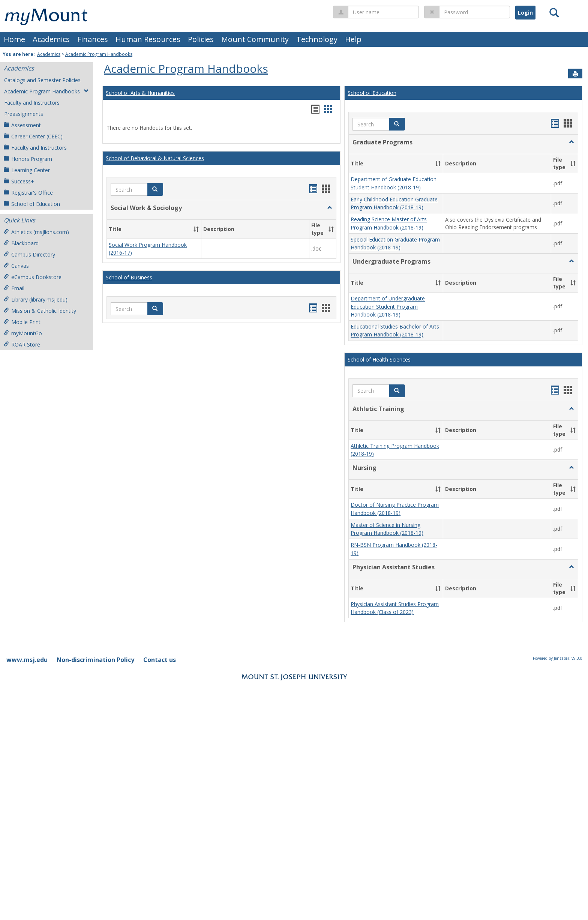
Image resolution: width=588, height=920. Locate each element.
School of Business (129, 238)
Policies (201, 39)
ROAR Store (22, 344)
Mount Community (255, 39)
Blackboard (21, 243)
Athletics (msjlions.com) (36, 232)
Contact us (160, 380)
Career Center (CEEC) (33, 136)
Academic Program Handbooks (99, 54)
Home (14, 39)
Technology (317, 39)
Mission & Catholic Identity (40, 311)
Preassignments (24, 114)
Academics (51, 39)
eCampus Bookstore (33, 277)
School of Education (32, 204)
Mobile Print (22, 322)
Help (353, 39)
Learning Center (27, 170)
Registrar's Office (28, 193)
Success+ (19, 181)
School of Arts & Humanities (140, 93)
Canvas (16, 266)
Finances (93, 39)
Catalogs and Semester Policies (42, 80)
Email (14, 288)
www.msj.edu (27, 380)
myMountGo (23, 333)
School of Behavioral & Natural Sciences (155, 158)
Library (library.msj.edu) (36, 299)
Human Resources (148, 39)
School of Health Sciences (379, 192)
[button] (155, 189)
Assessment (22, 125)
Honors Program (28, 159)
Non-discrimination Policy (95, 380)
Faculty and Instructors (32, 103)
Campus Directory (29, 254)
